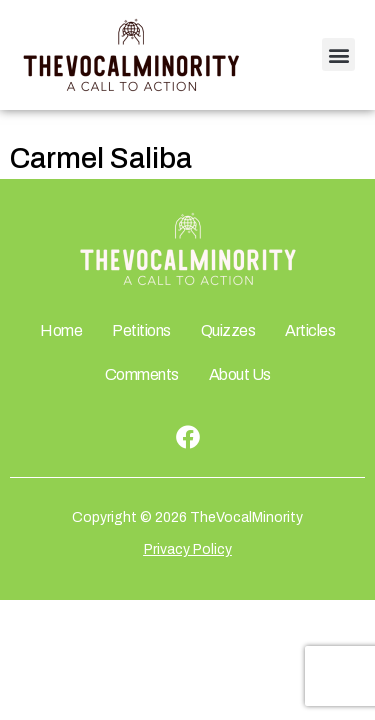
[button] (338, 54)
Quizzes (228, 330)
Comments (142, 374)
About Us (240, 374)
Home (61, 330)
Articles (310, 330)
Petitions (141, 330)
